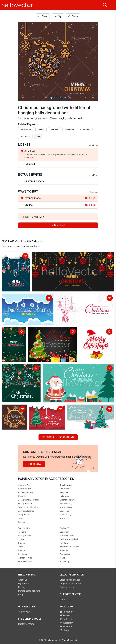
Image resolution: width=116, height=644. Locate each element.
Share (73, 16)
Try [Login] (58, 16)
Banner (41, 130)
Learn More (93, 145)
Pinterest (66, 619)
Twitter (65, 615)
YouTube (66, 627)
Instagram (67, 623)
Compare (94, 192)
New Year (55, 130)
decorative (25, 136)
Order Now (34, 464)
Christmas (69, 130)
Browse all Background (58, 437)
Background (26, 130)
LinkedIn (66, 630)
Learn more (29, 158)
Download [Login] (58, 225)
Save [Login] (43, 16)
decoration (85, 130)
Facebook (66, 612)
